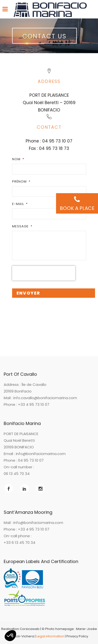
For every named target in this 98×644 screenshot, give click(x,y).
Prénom (21, 181)
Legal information (50, 636)
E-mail (20, 204)
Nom (18, 159)
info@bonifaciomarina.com (41, 454)
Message (22, 226)
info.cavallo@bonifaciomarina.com (45, 398)
